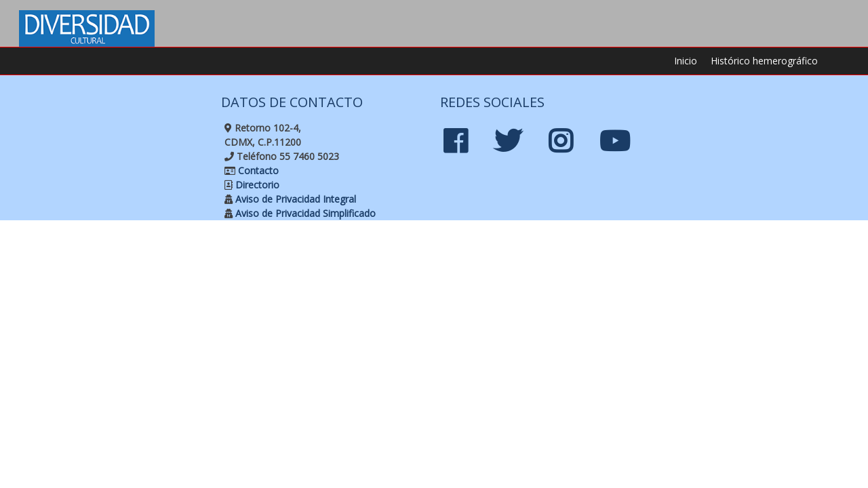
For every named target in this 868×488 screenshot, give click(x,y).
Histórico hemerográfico (764, 61)
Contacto (257, 170)
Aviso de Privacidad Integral (294, 199)
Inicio (686, 61)
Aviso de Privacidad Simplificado (304, 213)
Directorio (256, 185)
